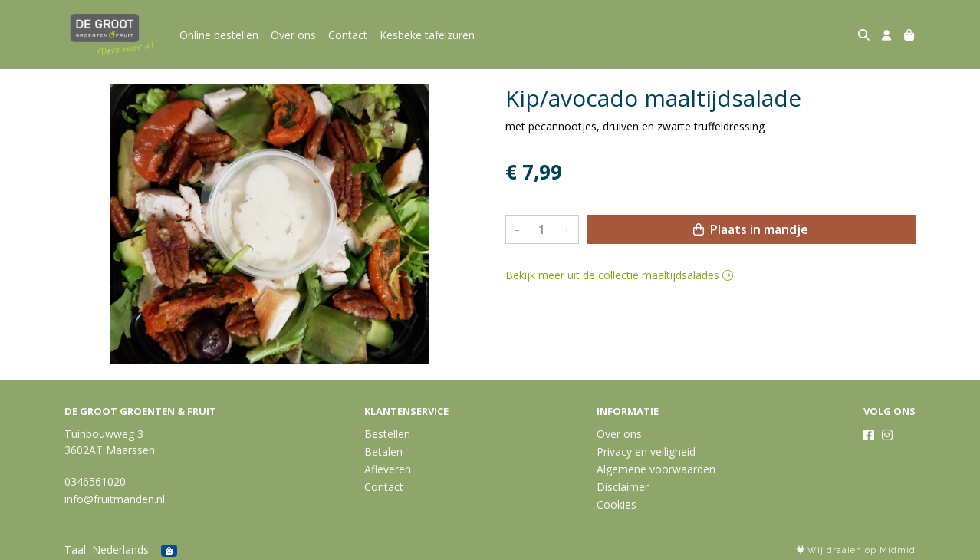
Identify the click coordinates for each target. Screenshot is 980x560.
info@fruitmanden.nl (115, 499)
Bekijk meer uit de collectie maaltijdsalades (619, 275)
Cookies (617, 504)
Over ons (293, 35)
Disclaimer (623, 487)
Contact (348, 35)
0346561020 (95, 481)
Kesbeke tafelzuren (427, 35)
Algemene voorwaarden (656, 469)
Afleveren (388, 469)
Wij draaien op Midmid (857, 550)
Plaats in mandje (751, 229)
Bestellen (387, 434)
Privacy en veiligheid (646, 451)
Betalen (383, 451)
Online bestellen (219, 35)
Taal (75, 550)
